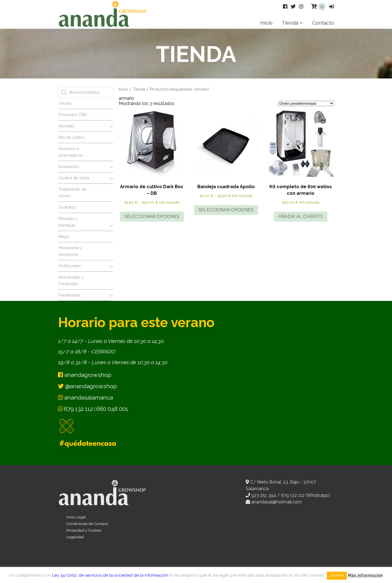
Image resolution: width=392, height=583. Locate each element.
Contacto (323, 23)
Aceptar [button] (337, 576)
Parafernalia (69, 295)
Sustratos (67, 207)
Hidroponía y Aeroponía (70, 251)
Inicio (266, 23)
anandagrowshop (85, 375)
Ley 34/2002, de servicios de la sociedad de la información (110, 575)
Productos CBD (73, 115)
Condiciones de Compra (87, 524)
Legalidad (75, 537)
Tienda (290, 23)
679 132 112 (79, 409)
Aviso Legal (76, 517)
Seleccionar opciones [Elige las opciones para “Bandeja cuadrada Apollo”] (226, 210)
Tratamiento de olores (72, 192)
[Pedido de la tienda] (306, 103)
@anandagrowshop (87, 386)
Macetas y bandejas (68, 222)
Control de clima (74, 178)
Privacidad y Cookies (84, 530)
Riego (64, 236)
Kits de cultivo (71, 137)
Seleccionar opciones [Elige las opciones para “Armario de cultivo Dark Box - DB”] (152, 216)
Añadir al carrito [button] (301, 216)
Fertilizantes (70, 266)
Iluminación (69, 166)
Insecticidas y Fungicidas (71, 280)
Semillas (67, 126)
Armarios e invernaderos (71, 152)
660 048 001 (112, 409)
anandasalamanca (85, 397)
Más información (365, 575)
